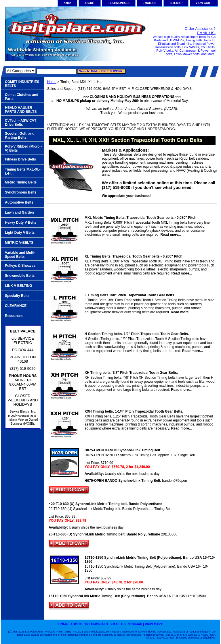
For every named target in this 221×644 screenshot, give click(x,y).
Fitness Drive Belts (20, 159)
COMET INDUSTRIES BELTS (22, 84)
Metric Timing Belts (21, 182)
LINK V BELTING (18, 286)
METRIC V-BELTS (19, 243)
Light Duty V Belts (20, 233)
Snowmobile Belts (20, 276)
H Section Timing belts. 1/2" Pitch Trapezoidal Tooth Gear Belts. (137, 334)
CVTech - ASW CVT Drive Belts (21, 123)
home (67, 3)
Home (52, 82)
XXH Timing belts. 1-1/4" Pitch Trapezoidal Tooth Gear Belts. (134, 411)
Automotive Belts (19, 202)
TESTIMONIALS (119, 3)
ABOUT (90, 3)
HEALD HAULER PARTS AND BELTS (21, 110)
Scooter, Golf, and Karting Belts (20, 136)
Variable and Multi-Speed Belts (20, 255)
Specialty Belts (17, 296)
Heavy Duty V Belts (21, 223)
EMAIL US (150, 3)
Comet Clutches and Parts (22, 97)
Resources (14, 316)
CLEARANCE (16, 306)
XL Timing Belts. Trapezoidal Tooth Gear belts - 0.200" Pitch (134, 256)
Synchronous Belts (21, 192)
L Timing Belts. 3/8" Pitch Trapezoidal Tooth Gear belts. (130, 295)
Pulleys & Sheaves (20, 266)
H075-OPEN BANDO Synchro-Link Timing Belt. (123, 450)
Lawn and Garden (19, 212)
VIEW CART (204, 3)
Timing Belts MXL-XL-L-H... (23, 171)
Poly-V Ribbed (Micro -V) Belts (23, 148)
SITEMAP (176, 3)
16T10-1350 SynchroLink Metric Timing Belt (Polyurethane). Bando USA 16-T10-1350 (150, 560)
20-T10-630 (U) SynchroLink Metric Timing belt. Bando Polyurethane (107, 504)
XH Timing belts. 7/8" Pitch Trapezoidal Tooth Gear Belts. (131, 373)
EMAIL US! (206, 33)
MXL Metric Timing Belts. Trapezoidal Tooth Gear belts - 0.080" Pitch (140, 218)
